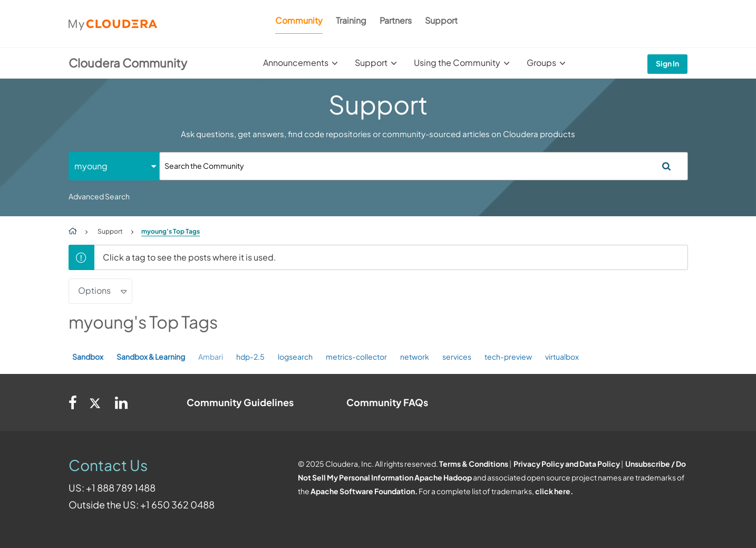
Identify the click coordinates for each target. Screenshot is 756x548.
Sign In (667, 63)
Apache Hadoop (443, 477)
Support (441, 20)
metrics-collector (356, 357)
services (457, 357)
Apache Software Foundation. (364, 491)
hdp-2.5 (250, 357)
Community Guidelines (240, 402)
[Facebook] (73, 402)
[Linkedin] (121, 402)
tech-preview (508, 357)
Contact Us (108, 465)
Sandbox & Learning (151, 357)
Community (299, 20)
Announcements (296, 63)
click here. (554, 491)
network (415, 357)
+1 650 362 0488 (177, 504)
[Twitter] (96, 402)
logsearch (295, 357)
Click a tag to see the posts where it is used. (190, 257)
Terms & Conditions (474, 464)
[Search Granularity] (114, 166)
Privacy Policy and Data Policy (567, 464)
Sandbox (88, 357)
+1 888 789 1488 (121, 488)
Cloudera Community (128, 63)
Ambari (211, 357)
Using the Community (457, 63)
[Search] (424, 166)
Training (351, 20)
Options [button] (94, 290)
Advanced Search (99, 196)
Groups (541, 63)
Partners (396, 20)
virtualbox (562, 357)
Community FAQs (387, 402)
